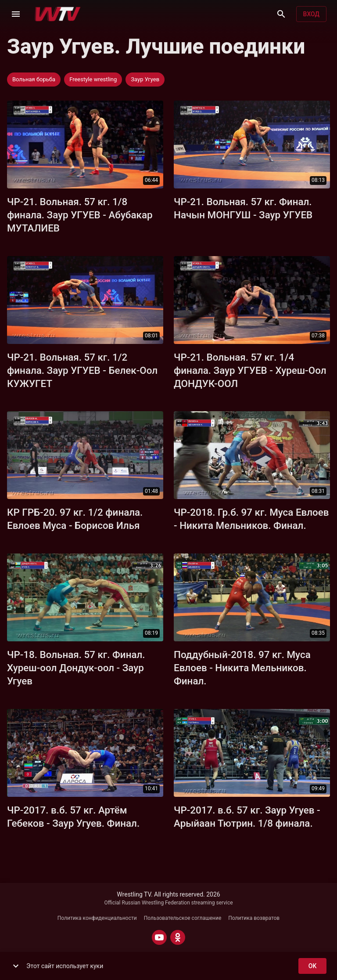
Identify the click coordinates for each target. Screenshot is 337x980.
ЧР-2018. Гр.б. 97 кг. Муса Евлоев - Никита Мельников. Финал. (251, 519)
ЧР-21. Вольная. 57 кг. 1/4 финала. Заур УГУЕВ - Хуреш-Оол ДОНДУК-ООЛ (250, 370)
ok (312, 966)
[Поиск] (281, 14)
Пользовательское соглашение (183, 918)
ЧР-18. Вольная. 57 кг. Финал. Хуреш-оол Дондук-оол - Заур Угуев (76, 668)
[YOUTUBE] (159, 937)
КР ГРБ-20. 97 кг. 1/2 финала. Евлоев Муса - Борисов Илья (75, 519)
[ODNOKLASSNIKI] (178, 937)
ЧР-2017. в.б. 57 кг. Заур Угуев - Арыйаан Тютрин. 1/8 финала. (247, 817)
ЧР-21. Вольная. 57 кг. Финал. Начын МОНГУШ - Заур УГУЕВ (243, 208)
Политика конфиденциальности (97, 918)
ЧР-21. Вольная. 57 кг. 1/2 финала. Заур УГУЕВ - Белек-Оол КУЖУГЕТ (82, 370)
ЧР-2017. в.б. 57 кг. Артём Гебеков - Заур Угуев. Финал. (73, 817)
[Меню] (16, 14)
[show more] (16, 966)
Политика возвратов (254, 918)
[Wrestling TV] (58, 14)
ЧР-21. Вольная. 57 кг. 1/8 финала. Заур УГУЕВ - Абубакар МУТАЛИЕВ (80, 215)
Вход (311, 14)
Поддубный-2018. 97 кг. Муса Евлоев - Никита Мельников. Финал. (242, 668)
